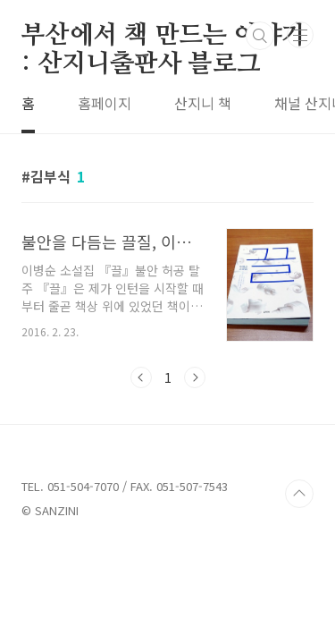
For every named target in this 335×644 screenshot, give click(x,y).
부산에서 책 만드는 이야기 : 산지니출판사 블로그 (163, 37)
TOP (299, 494)
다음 (195, 377)
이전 (141, 377)
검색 (260, 36)
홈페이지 (105, 103)
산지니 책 (203, 103)
